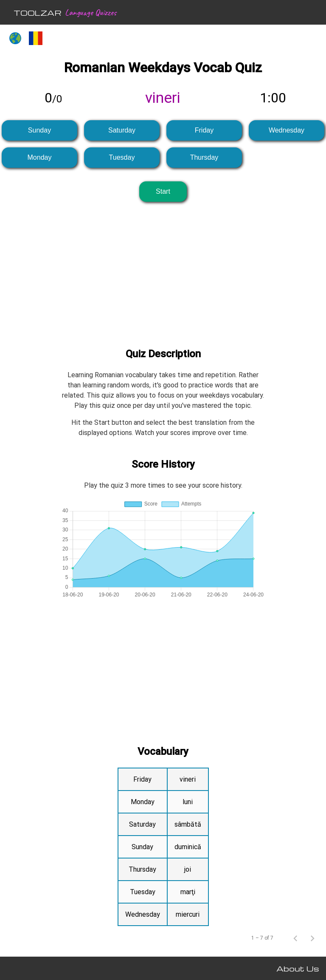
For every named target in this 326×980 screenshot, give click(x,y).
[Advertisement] (163, 268)
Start (163, 191)
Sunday (39, 130)
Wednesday (287, 130)
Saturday (122, 130)
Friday (204, 130)
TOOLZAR (38, 13)
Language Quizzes (91, 12)
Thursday (204, 157)
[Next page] (312, 938)
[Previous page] (295, 938)
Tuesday (122, 157)
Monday (40, 157)
